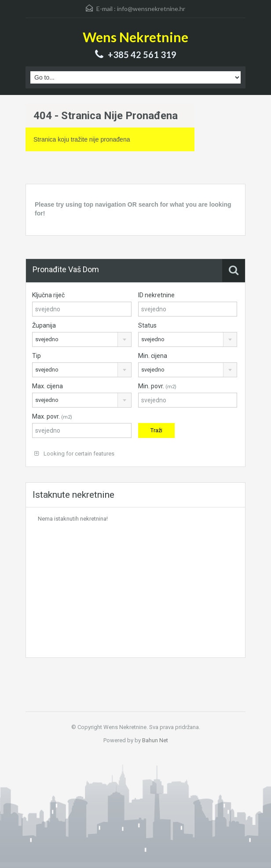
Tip (37, 356)
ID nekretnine (156, 295)
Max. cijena (48, 386)
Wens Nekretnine (135, 37)
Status (147, 325)
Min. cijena (153, 356)
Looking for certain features (74, 454)
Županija (44, 325)
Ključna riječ (48, 295)
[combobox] (82, 339)
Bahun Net (155, 740)
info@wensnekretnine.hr (151, 9)
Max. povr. (52, 416)
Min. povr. (157, 386)
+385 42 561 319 (142, 55)
